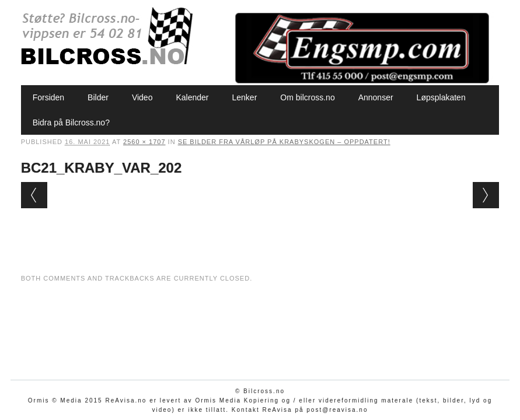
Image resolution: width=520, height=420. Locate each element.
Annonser (376, 97)
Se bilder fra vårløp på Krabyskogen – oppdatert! (284, 142)
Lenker (245, 97)
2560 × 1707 (144, 142)
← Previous (34, 195)
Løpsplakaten (441, 97)
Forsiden (48, 97)
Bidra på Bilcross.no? (71, 123)
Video (142, 97)
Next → (486, 195)
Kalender (192, 97)
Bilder (98, 97)
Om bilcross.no (307, 97)
